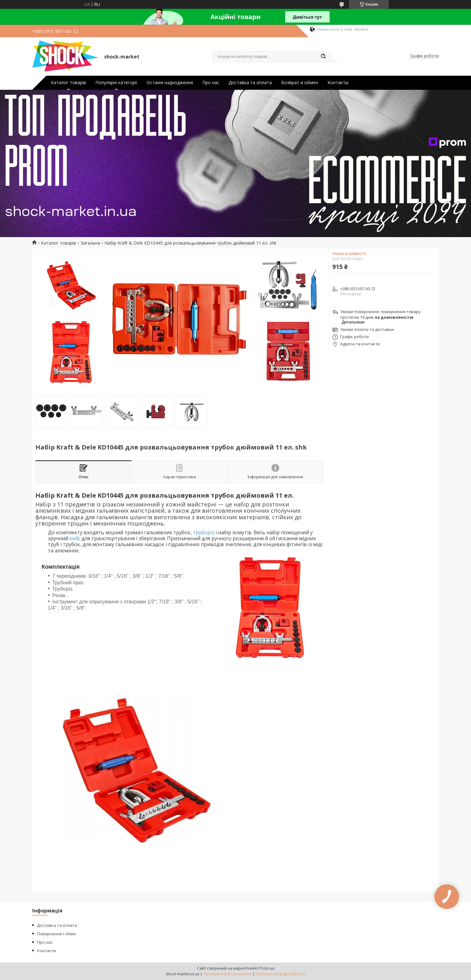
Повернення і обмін (56, 934)
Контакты (338, 83)
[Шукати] (323, 57)
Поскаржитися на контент (227, 974)
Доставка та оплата (250, 83)
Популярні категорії (116, 83)
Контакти (46, 951)
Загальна (90, 243)
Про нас (211, 83)
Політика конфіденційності (280, 974)
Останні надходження (170, 83)
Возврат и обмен (300, 83)
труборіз (204, 532)
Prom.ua (267, 968)
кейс (75, 538)
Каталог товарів (68, 83)
